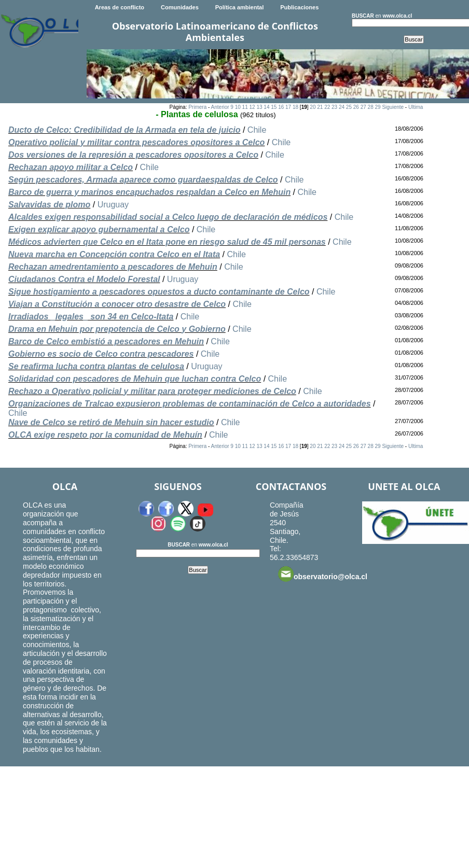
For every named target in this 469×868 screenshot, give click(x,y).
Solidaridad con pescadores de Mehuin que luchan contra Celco (135, 379)
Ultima (416, 107)
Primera (197, 107)
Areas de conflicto (120, 7)
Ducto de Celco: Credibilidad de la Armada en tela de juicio (125, 130)
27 (363, 107)
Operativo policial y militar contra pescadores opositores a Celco (136, 142)
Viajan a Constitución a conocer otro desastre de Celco (117, 304)
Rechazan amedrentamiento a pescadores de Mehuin (113, 267)
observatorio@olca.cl (323, 574)
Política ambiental (240, 7)
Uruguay (113, 205)
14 (266, 107)
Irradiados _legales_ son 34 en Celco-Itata (91, 317)
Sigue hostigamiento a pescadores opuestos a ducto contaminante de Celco (159, 292)
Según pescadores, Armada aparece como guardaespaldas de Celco (143, 180)
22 (327, 107)
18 (295, 107)
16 (281, 107)
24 (342, 107)
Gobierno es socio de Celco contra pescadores (101, 354)
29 (377, 107)
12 (252, 107)
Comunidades (180, 7)
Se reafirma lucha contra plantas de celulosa (96, 366)
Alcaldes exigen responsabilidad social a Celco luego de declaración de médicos (168, 217)
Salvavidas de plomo (49, 205)
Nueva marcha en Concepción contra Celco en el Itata (114, 254)
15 (274, 107)
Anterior (220, 107)
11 (245, 107)
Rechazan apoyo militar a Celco (71, 167)
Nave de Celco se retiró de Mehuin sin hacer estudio (111, 422)
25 (349, 107)
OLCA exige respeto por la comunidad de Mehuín (105, 435)
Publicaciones (299, 7)
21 (320, 107)
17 (288, 107)
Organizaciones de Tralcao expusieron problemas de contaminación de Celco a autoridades (190, 404)
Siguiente (393, 107)
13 (259, 107)
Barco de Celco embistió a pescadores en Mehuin (106, 341)
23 (334, 107)
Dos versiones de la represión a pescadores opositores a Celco (133, 155)
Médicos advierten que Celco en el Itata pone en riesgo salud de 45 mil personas (167, 242)
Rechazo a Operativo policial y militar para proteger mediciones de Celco (152, 391)
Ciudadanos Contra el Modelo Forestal (84, 279)
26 (356, 107)
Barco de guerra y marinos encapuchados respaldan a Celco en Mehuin (149, 192)
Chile (257, 130)
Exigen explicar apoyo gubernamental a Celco (99, 229)
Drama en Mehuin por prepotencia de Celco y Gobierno (117, 329)
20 (313, 107)
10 (238, 107)
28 (371, 107)
